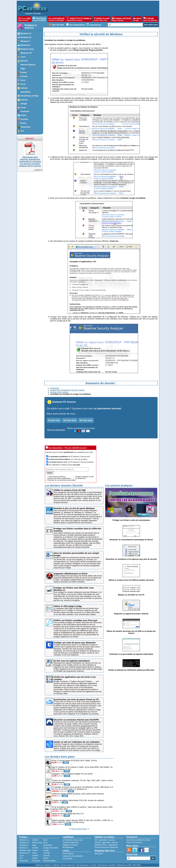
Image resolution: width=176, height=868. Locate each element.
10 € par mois (70, 420)
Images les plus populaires (73, 856)
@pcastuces (95, 25)
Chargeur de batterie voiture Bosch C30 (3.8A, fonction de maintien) (78, 800)
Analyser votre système (59, 392)
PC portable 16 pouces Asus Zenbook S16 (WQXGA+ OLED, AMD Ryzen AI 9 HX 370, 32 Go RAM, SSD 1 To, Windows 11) (82, 788)
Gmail (34, 853)
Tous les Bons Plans (79, 829)
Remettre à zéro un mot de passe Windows (74, 508)
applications (103, 840)
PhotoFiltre (24, 861)
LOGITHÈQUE (56, 19)
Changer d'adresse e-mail (84, 477)
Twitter (35, 858)
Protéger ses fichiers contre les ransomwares (131, 520)
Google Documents (51, 848)
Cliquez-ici (38, 170)
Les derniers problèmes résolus (138, 840)
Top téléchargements (71, 842)
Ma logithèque (68, 847)
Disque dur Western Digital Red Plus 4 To (68, 814)
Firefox (35, 850)
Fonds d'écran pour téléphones (106, 847)
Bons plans (99, 854)
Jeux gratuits (67, 858)
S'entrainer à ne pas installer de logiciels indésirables (131, 654)
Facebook (36, 861)
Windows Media (49, 861)
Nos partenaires (83, 865)
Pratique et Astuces (31, 26)
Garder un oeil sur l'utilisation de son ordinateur (77, 742)
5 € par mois (54, 420)
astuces (112, 840)
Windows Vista (25, 850)
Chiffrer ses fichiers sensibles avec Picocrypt (75, 620)
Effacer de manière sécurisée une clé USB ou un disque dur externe (131, 632)
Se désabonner (81, 478)
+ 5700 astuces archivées (56, 477)
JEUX (137, 19)
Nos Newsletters (77, 25)
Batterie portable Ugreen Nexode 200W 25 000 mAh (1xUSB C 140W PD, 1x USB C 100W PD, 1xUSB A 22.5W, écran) (82, 821)
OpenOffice (48, 845)
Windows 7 (24, 848)
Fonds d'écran (68, 854)
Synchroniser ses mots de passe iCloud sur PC (76, 700)
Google (46, 850)
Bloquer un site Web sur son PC (131, 595)
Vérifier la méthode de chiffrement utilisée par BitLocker (131, 670)
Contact (93, 865)
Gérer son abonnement (56, 430)
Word (45, 840)
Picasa (46, 858)
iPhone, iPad (37, 843)
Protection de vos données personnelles (62, 480)
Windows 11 (24, 840)
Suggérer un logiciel (70, 845)
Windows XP (24, 853)
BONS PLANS (101, 19)
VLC (21, 858)
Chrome (35, 848)
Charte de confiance (43, 865)
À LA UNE (24, 19)
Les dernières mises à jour (73, 840)
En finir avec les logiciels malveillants (72, 661)
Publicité (56, 865)
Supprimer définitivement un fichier (71, 574)
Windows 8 (24, 845)
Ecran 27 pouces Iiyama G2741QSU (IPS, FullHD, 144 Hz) (74, 761)
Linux (22, 856)
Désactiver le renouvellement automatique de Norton (131, 540)
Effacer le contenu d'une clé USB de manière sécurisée (131, 580)
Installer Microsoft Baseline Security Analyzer (67, 390)
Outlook (35, 856)
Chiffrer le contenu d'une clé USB (70, 490)
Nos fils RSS (58, 25)
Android (35, 840)
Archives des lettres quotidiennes (59, 478)
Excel (45, 843)
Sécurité (46, 856)
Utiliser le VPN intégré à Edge (68, 606)
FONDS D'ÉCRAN (121, 19)
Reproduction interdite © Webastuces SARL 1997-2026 (119, 865)
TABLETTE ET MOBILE (79, 19)
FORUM (151, 19)
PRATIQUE (39, 19)
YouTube (47, 853)
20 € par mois (86, 420)
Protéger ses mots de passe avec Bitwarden (75, 643)
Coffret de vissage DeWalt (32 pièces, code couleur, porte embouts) (78, 794)
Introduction (55, 388)
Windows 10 (24, 843)
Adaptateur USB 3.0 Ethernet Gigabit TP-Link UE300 (72, 774)
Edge (34, 845)
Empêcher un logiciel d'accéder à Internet (131, 614)
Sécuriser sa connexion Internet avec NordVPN (76, 720)
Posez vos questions (134, 842)
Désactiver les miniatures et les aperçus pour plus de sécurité (131, 559)
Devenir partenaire (68, 865)
